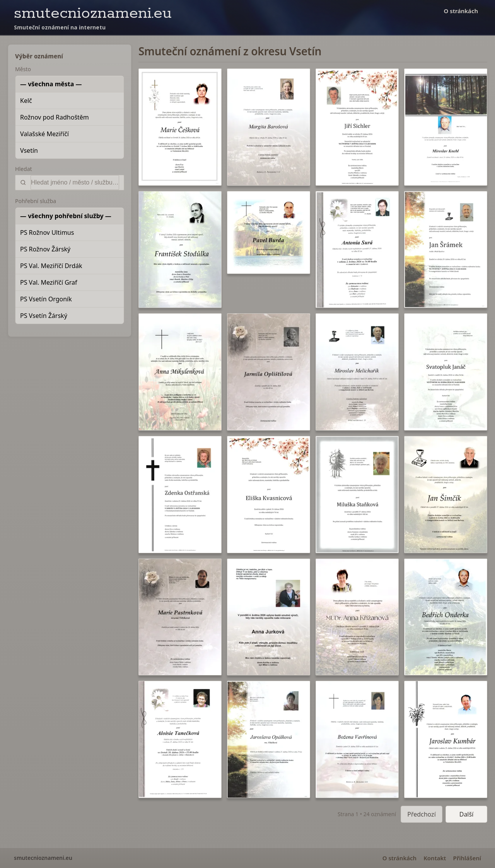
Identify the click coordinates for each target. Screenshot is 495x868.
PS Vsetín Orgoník (46, 299)
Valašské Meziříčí (44, 134)
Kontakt (435, 858)
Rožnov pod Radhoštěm (55, 117)
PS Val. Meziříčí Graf (49, 282)
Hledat (24, 169)
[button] (180, 127)
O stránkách (461, 11)
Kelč (26, 101)
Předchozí (422, 814)
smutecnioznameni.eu (93, 13)
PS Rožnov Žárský (45, 249)
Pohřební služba (36, 201)
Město (23, 69)
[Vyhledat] (75, 183)
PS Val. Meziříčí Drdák (51, 266)
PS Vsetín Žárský (44, 316)
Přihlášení (467, 858)
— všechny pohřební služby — (66, 216)
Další (467, 814)
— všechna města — (51, 84)
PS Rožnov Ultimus (47, 232)
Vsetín (29, 150)
